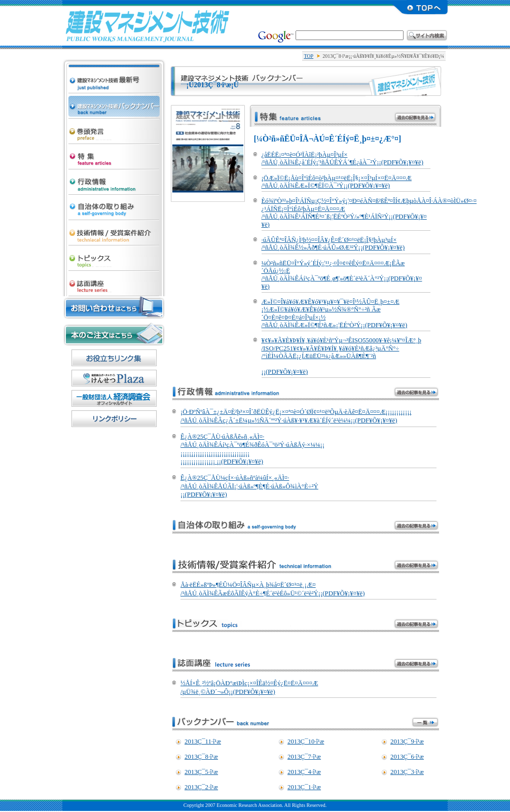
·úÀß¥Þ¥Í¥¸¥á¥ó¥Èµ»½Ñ (148, 25)
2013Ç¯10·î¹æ (306, 742)
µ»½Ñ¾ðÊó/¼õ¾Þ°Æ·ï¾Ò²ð (114, 230)
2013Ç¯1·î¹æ (304, 787)
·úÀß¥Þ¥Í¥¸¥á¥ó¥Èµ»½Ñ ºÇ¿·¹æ (114, 69)
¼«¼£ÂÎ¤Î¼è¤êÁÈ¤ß (114, 205)
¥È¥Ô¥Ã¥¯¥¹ (114, 256)
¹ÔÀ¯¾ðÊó (114, 180)
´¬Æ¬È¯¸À (114, 129)
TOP (308, 56)
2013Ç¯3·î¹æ (407, 772)
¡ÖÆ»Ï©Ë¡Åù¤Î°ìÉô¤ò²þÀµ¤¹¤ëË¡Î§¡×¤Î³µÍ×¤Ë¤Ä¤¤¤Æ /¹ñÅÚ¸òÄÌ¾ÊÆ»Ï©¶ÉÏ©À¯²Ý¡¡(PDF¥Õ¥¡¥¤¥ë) (337, 182)
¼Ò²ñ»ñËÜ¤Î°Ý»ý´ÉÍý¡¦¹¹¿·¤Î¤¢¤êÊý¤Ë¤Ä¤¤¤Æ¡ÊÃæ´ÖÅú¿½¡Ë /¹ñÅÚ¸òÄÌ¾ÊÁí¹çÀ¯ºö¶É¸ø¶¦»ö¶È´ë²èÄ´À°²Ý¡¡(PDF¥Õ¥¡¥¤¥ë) (342, 275)
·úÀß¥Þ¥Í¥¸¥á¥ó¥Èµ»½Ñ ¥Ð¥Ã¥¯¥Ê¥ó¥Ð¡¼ (114, 103)
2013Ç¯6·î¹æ (407, 757)
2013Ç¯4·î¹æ (304, 772)
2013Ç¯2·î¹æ (201, 787)
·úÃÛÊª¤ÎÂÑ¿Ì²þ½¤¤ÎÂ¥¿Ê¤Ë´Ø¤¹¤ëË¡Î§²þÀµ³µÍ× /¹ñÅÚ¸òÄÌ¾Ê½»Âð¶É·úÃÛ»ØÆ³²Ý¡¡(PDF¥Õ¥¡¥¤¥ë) (333, 244)
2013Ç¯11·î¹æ (203, 742)
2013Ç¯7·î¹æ (304, 757)
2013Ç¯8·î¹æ (201, 757)
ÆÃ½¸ (114, 154)
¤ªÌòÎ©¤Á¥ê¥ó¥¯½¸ (114, 358)
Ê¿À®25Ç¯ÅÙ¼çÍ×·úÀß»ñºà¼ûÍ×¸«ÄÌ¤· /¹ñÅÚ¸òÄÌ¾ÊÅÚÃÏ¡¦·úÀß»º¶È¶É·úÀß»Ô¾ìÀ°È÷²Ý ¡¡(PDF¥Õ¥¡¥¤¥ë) (249, 486)
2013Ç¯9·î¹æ (407, 742)
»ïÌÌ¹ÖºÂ (114, 281)
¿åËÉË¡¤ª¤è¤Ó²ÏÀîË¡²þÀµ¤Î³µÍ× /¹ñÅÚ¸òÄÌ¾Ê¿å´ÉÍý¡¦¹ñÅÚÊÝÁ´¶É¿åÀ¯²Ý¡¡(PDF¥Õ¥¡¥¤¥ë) (342, 158)
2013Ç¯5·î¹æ (201, 772)
